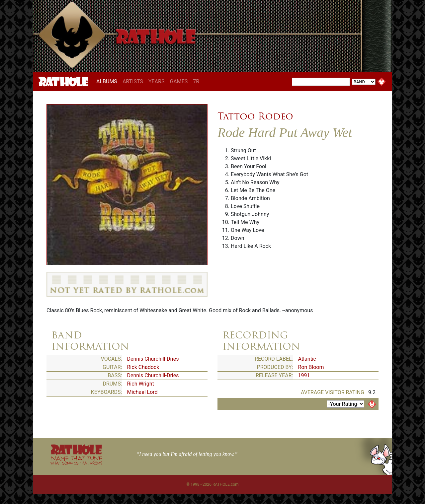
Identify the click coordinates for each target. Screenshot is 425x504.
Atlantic (307, 359)
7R (196, 81)
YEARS (157, 81)
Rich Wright (141, 384)
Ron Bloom (311, 367)
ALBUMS (108, 81)
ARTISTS (133, 81)
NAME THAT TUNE (76, 460)
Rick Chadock (143, 367)
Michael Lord (142, 392)
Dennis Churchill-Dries (153, 359)
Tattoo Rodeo (255, 116)
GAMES (179, 81)
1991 (304, 375)
